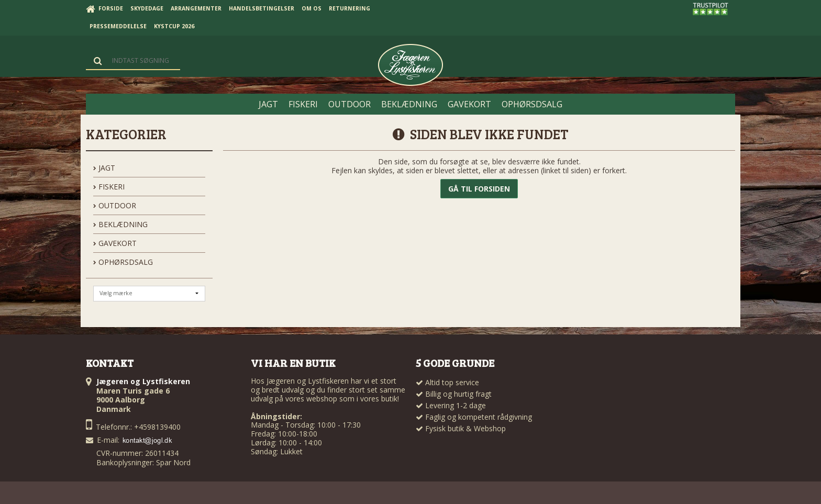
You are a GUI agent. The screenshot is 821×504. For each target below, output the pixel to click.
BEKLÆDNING (120, 224)
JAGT (104, 168)
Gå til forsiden (479, 189)
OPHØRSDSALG (123, 262)
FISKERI (109, 187)
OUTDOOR (115, 205)
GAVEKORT (115, 243)
